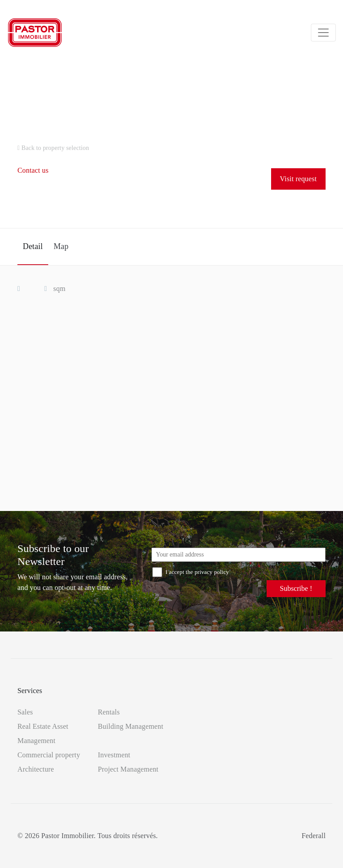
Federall (314, 836)
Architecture (36, 769)
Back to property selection (53, 148)
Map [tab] (61, 246)
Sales (25, 712)
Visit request (298, 179)
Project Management (128, 769)
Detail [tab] (33, 246)
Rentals (109, 712)
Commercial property (49, 755)
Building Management (131, 726)
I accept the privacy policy (191, 572)
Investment (114, 755)
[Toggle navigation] (323, 33)
